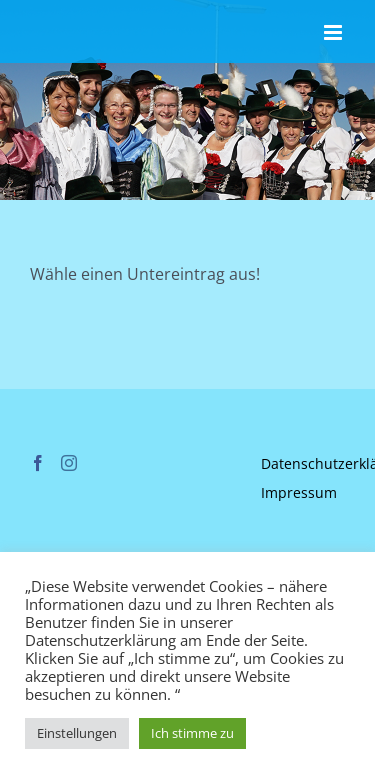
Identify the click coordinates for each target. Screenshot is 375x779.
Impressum (299, 492)
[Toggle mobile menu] (334, 32)
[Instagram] (69, 463)
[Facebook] (38, 463)
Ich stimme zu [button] (192, 733)
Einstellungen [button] (77, 733)
